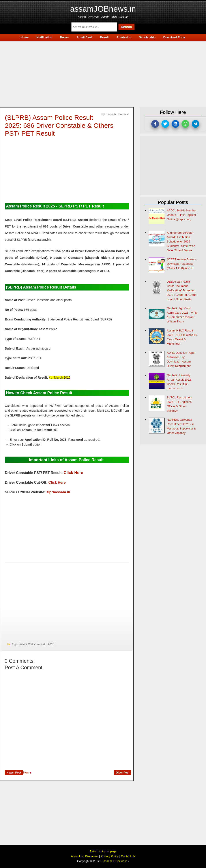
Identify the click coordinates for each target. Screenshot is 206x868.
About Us (77, 856)
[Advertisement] (103, 73)
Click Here (73, 473)
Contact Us (128, 856)
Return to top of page (103, 851)
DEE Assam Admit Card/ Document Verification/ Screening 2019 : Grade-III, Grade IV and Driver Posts (182, 290)
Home (27, 772)
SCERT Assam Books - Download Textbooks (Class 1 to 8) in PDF (182, 264)
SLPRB (51, 644)
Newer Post (14, 773)
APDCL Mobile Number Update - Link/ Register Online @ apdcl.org (182, 215)
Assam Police (27, 644)
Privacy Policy (110, 856)
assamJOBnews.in (103, 9)
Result (41, 644)
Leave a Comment (117, 114)
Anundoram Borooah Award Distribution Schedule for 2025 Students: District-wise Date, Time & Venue (181, 242)
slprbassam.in (58, 492)
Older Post (123, 773)
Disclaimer (92, 856)
